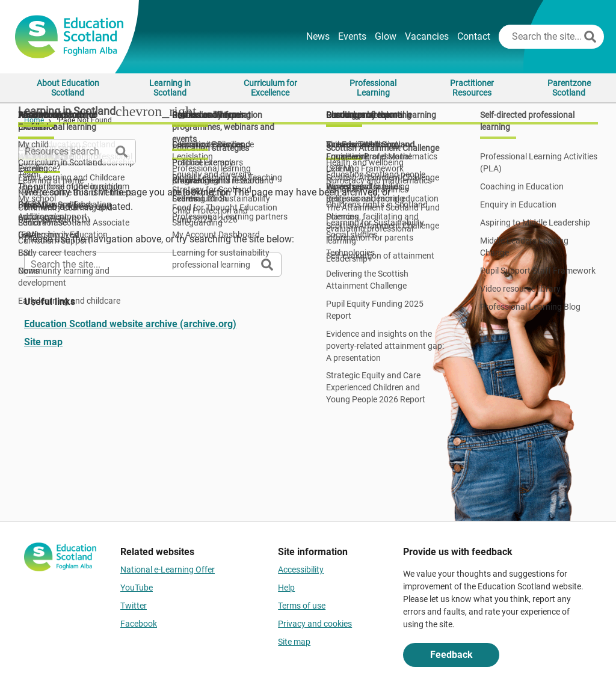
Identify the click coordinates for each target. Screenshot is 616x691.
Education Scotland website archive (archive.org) (130, 324)
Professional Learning (373, 88)
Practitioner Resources (472, 88)
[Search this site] (540, 37)
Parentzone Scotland (569, 88)
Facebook (139, 624)
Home (34, 120)
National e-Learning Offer (168, 570)
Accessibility (301, 570)
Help (286, 588)
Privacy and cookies (315, 624)
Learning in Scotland (170, 88)
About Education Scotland (68, 88)
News (318, 36)
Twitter (134, 606)
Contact (474, 36)
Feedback (451, 655)
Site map (43, 342)
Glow (386, 36)
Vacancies (427, 36)
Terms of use (302, 606)
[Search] (590, 37)
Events (352, 36)
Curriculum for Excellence (270, 88)
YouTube (137, 588)
